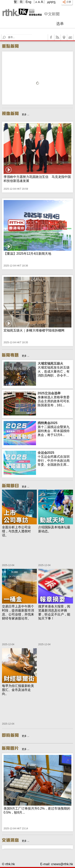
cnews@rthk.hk (62, 864)
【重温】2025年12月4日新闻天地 (27, 254)
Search (6, 34)
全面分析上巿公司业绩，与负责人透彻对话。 (16, 531)
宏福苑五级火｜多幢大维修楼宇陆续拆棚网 (34, 330)
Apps (51, 2)
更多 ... (25, 114)
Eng (28, 2)
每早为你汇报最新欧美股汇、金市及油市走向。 (18, 690)
